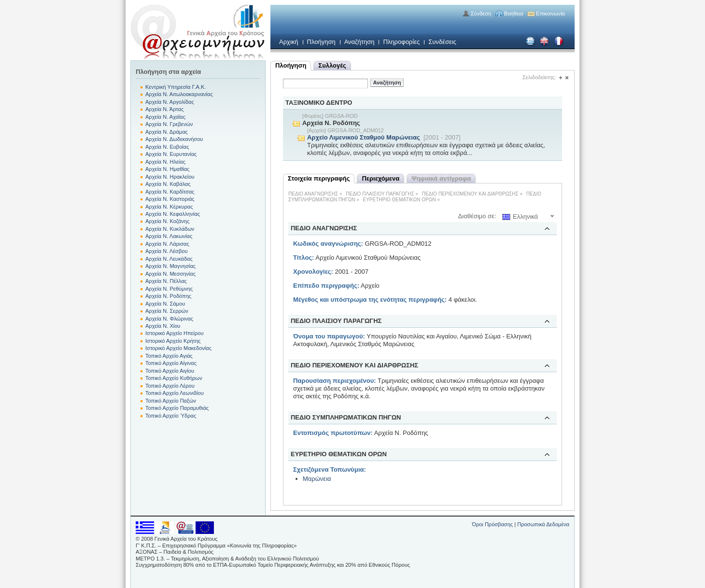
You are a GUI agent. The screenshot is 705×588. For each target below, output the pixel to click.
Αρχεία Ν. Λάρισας (167, 244)
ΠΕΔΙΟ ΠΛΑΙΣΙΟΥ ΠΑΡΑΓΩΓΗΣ (380, 194)
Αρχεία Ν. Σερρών (167, 311)
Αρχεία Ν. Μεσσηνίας (170, 274)
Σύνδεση (481, 14)
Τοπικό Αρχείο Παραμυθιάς (177, 408)
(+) (560, 78)
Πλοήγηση (321, 42)
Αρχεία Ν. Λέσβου (166, 251)
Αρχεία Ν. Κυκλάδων (170, 229)
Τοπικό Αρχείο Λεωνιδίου (175, 393)
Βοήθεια (514, 14)
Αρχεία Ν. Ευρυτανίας (171, 154)
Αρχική (289, 42)
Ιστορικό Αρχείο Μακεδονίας (178, 348)
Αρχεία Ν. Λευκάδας (169, 259)
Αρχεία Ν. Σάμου (165, 304)
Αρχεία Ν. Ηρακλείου (170, 177)
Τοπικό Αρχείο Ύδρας (171, 416)
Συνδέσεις (442, 42)
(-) (567, 78)
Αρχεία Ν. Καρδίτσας (170, 192)
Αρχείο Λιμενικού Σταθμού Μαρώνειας (364, 137)
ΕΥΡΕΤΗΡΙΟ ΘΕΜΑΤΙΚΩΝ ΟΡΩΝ (400, 200)
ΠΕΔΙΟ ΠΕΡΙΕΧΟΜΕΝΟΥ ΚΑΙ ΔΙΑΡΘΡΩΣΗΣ (470, 194)
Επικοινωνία (550, 14)
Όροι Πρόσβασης (492, 524)
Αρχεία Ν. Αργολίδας (170, 102)
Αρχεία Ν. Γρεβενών (169, 124)
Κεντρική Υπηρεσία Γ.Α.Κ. (176, 87)
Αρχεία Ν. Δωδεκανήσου (174, 139)
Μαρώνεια (317, 479)
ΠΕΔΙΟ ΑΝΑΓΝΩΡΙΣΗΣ (313, 194)
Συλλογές (332, 65)
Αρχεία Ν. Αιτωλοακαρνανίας (179, 94)
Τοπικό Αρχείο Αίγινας (171, 363)
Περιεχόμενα (381, 178)
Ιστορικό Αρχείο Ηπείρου (174, 333)
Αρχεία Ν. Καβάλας (168, 184)
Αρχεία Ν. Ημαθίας (167, 169)
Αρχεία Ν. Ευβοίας (167, 147)
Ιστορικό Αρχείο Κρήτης (173, 341)
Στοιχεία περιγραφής (319, 178)
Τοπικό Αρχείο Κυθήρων (174, 378)
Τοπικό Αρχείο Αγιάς (169, 356)
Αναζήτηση (360, 42)
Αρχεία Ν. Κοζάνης (167, 221)
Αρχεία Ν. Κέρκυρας (169, 207)
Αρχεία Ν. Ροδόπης (168, 296)
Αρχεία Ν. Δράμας (167, 132)
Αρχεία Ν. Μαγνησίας (170, 266)
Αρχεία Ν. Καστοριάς (170, 199)
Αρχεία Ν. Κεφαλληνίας (173, 214)
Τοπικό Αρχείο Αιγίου (170, 371)
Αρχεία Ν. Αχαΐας (165, 117)
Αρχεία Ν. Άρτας (164, 109)
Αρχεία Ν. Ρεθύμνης (169, 289)
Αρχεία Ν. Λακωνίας (169, 236)
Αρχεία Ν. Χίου (163, 326)
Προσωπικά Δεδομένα (543, 524)
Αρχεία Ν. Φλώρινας (169, 319)
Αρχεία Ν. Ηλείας (165, 162)
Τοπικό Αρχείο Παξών (171, 401)
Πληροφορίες (401, 42)
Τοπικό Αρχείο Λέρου (170, 386)
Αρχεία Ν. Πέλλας (166, 281)
